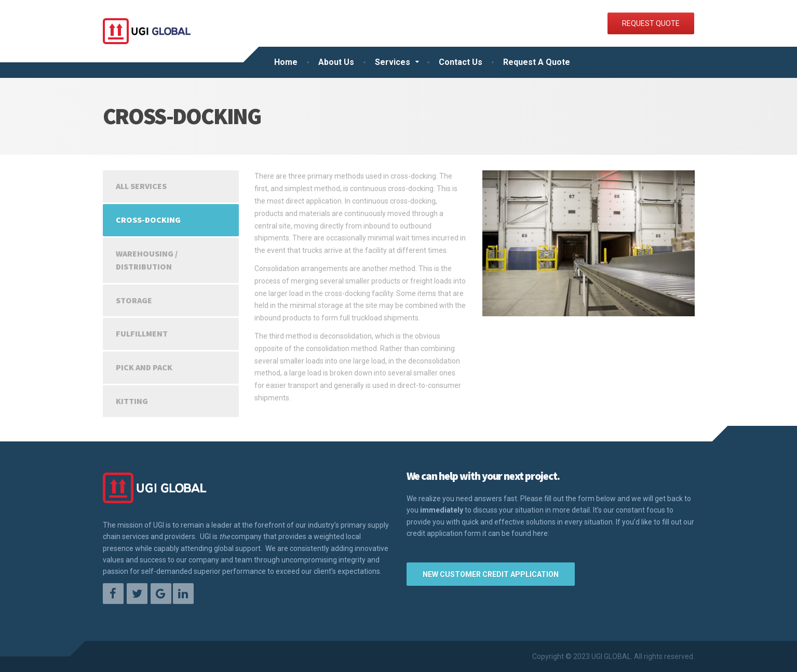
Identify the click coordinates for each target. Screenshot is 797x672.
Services (393, 62)
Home (286, 62)
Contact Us (461, 62)
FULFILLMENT (142, 333)
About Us (336, 62)
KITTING (132, 401)
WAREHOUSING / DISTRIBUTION (147, 260)
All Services (141, 186)
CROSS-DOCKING (148, 220)
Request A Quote (537, 62)
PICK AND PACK (144, 367)
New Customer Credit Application (491, 574)
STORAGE (134, 300)
